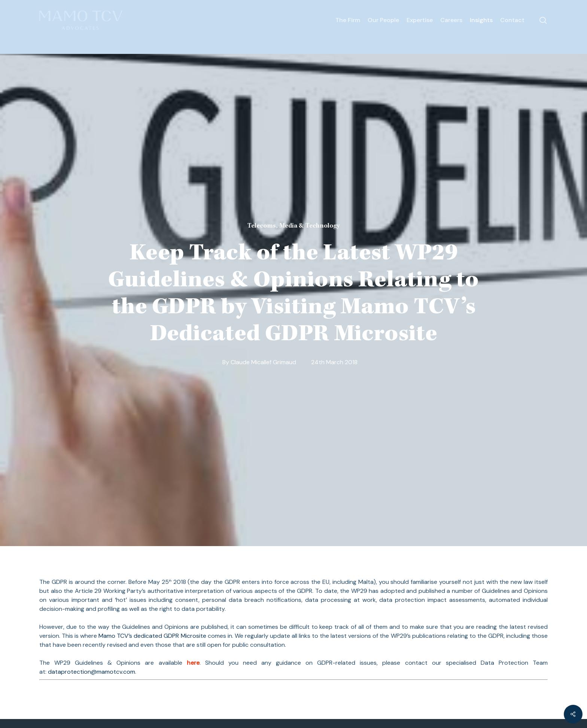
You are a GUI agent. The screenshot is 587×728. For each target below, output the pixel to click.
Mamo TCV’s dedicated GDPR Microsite (153, 636)
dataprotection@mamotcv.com (92, 672)
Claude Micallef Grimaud (263, 362)
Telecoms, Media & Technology (293, 226)
